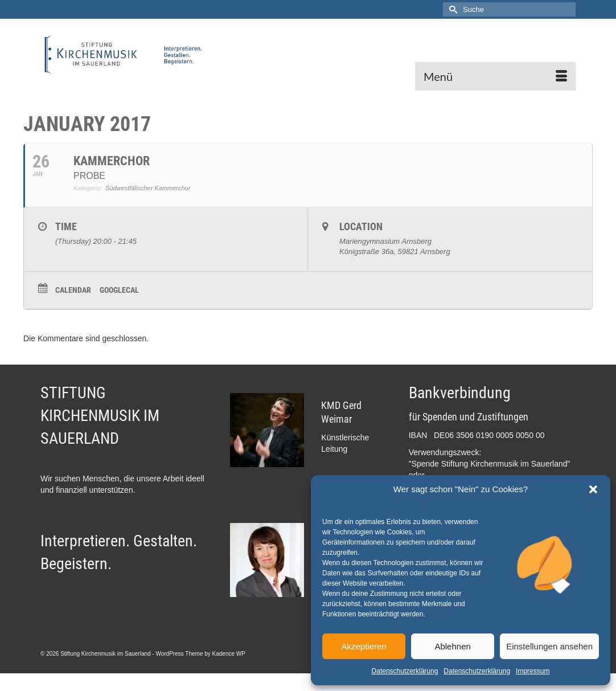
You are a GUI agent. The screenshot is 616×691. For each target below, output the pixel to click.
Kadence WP (229, 654)
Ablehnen (452, 646)
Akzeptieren (364, 646)
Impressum (533, 671)
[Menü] (495, 76)
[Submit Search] (451, 9)
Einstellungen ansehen (549, 646)
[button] (593, 489)
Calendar (73, 290)
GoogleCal (119, 290)
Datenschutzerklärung (405, 671)
